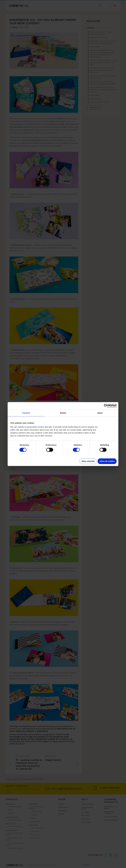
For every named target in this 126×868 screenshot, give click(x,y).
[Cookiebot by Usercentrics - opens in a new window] (106, 406)
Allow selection (88, 461)
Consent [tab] (26, 413)
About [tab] (100, 413)
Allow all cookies (107, 461)
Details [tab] (63, 413)
